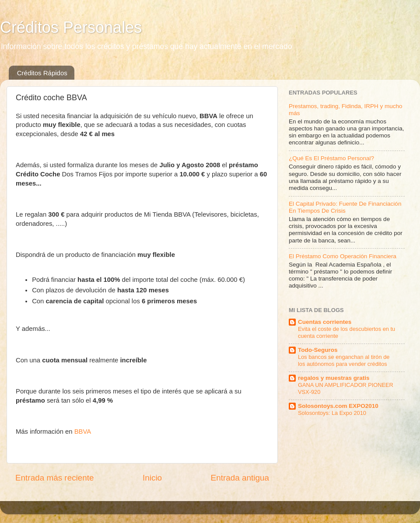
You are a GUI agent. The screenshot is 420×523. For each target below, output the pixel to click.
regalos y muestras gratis (334, 378)
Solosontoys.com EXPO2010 (338, 406)
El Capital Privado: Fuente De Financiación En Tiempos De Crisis (345, 207)
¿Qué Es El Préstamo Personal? (331, 158)
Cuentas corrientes (325, 322)
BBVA (83, 432)
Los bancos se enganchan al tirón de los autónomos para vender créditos (344, 361)
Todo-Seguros (318, 350)
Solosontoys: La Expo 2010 (332, 413)
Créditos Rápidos (42, 73)
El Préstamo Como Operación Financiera (343, 256)
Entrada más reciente (55, 478)
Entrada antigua (240, 478)
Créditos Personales (71, 27)
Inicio (152, 478)
